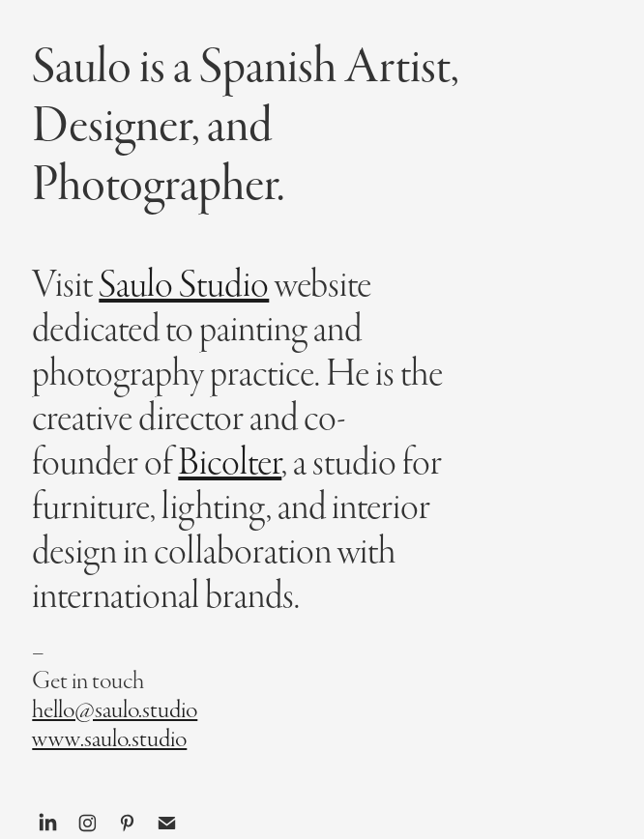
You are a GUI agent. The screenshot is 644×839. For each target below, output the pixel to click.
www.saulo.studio (109, 739)
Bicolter (230, 463)
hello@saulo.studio (115, 710)
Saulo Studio (184, 285)
